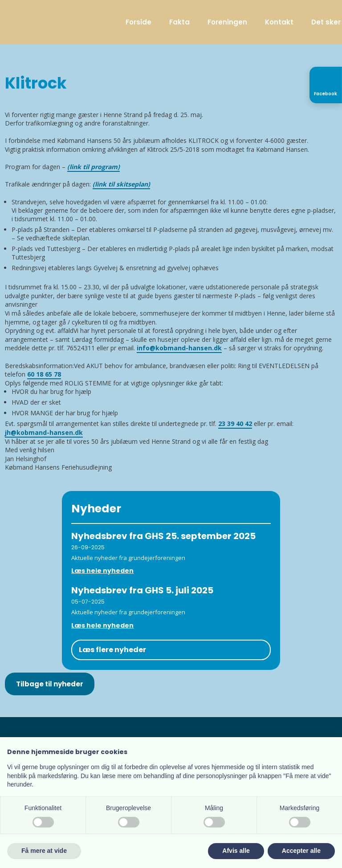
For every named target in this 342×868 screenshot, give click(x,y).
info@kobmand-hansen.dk (179, 348)
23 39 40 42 (235, 424)
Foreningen (227, 22)
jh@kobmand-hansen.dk (44, 432)
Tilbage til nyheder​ (50, 684)
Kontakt (279, 22)
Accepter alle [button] (301, 851)
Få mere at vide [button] (44, 851)
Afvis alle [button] (236, 851)
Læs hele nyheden (102, 571)
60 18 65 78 (44, 374)
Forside (138, 22)
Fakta (179, 22)
